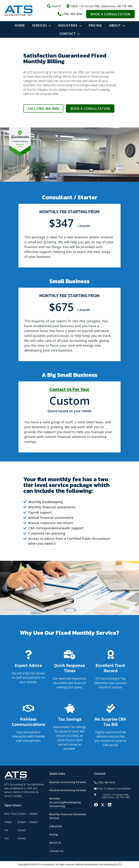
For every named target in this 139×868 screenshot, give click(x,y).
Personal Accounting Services (68, 790)
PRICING (95, 25)
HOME (20, 25)
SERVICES (41, 25)
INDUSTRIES (70, 25)
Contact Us (56, 851)
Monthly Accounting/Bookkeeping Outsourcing (65, 802)
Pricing (53, 834)
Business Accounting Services (68, 782)
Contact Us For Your (69, 389)
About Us (55, 843)
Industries (56, 826)
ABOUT (117, 25)
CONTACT (69, 34)
